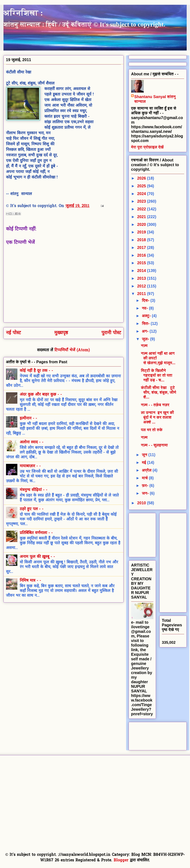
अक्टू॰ (147, 316)
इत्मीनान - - (28, 419)
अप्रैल (147, 470)
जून (145, 455)
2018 (142, 240)
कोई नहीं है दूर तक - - (36, 371)
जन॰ (146, 493)
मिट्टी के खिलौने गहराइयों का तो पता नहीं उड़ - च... (157, 375)
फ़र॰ (146, 485)
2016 (142, 255)
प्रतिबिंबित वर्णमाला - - (36, 533)
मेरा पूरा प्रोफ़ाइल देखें (147, 147)
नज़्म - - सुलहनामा (154, 445)
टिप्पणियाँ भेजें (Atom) (72, 350)
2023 (142, 201)
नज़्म (144, 346)
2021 (142, 217)
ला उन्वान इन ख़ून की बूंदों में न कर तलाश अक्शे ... (157, 417)
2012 (142, 286)
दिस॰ (146, 300)
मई (145, 462)
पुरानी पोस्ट (111, 333)
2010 (142, 503)
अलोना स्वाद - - (32, 442)
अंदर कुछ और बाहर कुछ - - (41, 395)
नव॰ (145, 308)
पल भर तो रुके (152, 430)
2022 (142, 209)
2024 (142, 194)
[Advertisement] (155, 534)
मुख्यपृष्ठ (61, 333)
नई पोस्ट (13, 333)
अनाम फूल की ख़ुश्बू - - (37, 557)
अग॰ (146, 331)
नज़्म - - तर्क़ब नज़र (155, 405)
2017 (142, 247)
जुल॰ (146, 339)
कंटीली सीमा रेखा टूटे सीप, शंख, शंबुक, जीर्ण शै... (159, 392)
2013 (142, 278)
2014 (142, 271)
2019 (142, 232)
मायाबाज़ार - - (30, 466)
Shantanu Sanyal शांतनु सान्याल (155, 99)
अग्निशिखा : (23, 13)
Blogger (121, 860)
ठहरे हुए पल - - (32, 509)
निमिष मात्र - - (30, 581)
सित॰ (146, 323)
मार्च (145, 478)
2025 (142, 186)
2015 (142, 263)
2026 (142, 178)
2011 (142, 294)
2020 (142, 224)
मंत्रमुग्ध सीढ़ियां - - (34, 490)
